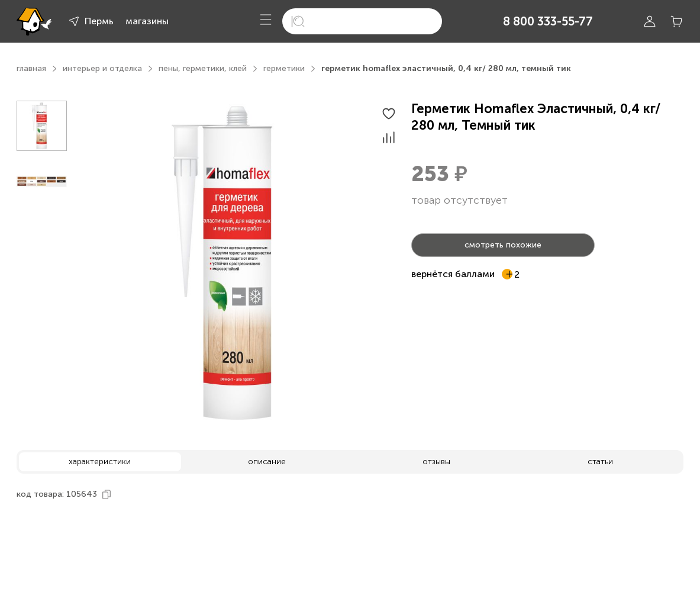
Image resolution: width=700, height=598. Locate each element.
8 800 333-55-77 (548, 21)
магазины (147, 21)
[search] (362, 21)
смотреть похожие (503, 245)
